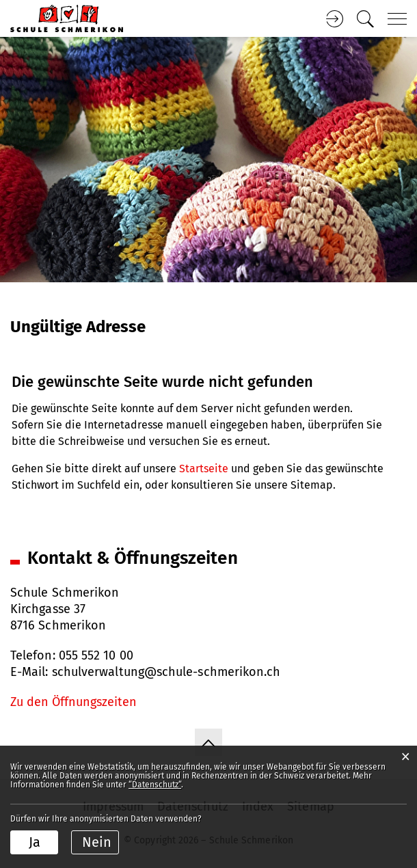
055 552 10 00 (96, 655)
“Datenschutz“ (155, 785)
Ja (35, 842)
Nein (97, 842)
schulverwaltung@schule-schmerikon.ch (166, 672)
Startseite (204, 469)
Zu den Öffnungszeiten (73, 702)
